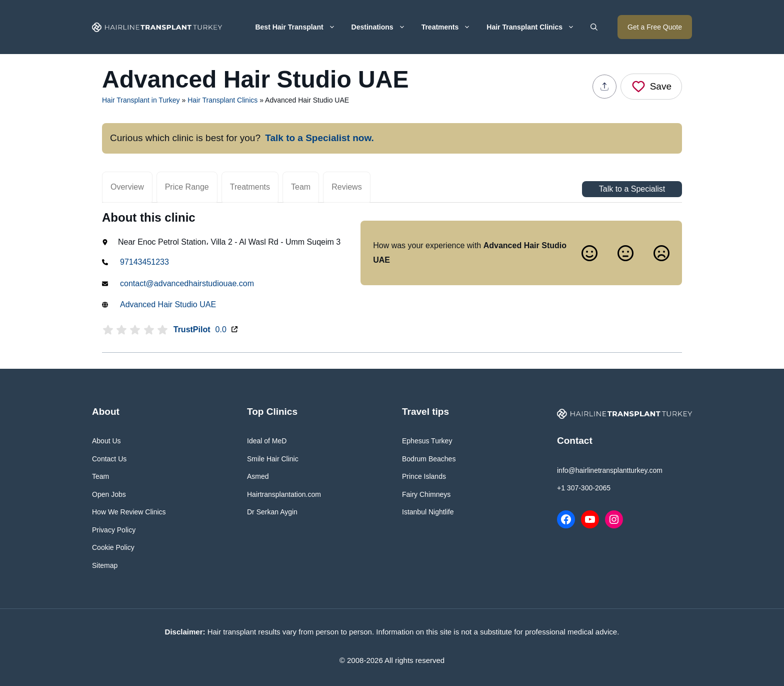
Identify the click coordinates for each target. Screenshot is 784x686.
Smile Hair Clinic (273, 459)
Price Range (187, 187)
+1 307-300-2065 (584, 488)
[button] (594, 27)
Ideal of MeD (267, 441)
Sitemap (105, 565)
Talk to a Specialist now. (319, 138)
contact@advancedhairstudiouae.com (187, 283)
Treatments (450, 27)
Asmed (258, 476)
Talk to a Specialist (632, 189)
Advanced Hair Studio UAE (168, 304)
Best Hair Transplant (299, 27)
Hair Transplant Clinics (534, 27)
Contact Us (109, 459)
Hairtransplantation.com (284, 494)
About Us (106, 441)
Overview (127, 187)
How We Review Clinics (129, 512)
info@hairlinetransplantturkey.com (610, 470)
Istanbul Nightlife (428, 512)
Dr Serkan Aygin (272, 512)
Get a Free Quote (655, 27)
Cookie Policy (113, 547)
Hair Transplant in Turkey (141, 100)
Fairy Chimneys (426, 494)
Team (301, 187)
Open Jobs (109, 494)
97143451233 (144, 262)
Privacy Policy (114, 530)
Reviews (346, 187)
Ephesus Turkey (427, 441)
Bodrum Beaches (429, 459)
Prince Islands (424, 476)
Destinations (382, 27)
